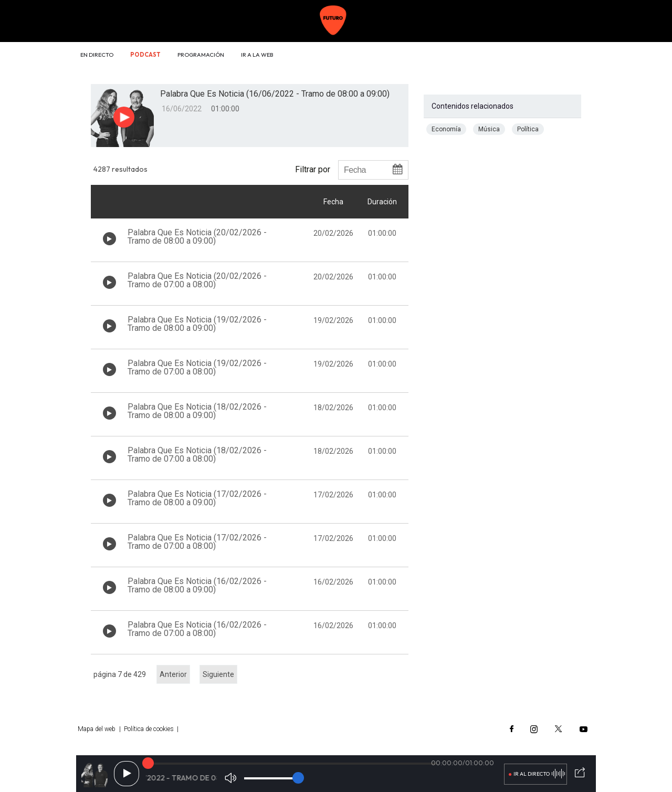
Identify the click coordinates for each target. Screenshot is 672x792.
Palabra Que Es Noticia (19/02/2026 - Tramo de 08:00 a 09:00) (197, 324)
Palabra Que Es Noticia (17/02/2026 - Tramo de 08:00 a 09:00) (197, 498)
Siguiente (218, 674)
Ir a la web (257, 55)
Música (489, 129)
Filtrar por (313, 169)
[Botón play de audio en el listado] (109, 239)
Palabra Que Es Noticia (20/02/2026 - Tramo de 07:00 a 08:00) (197, 280)
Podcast (145, 55)
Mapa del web (97, 729)
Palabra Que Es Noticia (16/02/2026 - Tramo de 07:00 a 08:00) (197, 629)
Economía (446, 129)
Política (528, 129)
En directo (97, 55)
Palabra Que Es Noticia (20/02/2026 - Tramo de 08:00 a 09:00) (197, 237)
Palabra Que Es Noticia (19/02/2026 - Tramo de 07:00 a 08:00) (197, 367)
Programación (201, 55)
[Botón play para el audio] (124, 117)
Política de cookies (149, 729)
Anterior (173, 674)
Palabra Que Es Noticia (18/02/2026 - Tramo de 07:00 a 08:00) (197, 455)
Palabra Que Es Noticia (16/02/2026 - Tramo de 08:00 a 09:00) (197, 585)
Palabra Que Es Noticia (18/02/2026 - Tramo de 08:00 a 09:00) (197, 411)
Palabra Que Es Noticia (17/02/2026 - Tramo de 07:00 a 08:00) (197, 542)
